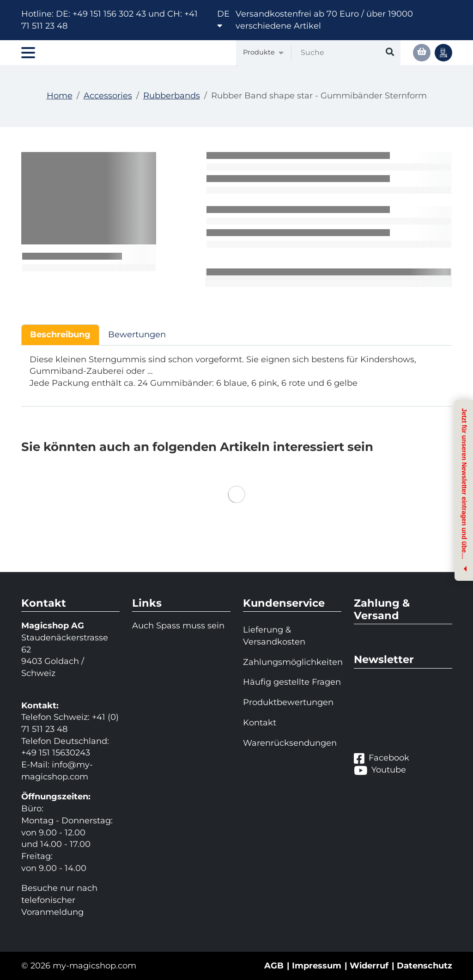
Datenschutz (424, 966)
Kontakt (260, 723)
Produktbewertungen (288, 702)
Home (60, 96)
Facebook (382, 758)
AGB (274, 966)
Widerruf (369, 966)
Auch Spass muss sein (178, 626)
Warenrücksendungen (290, 743)
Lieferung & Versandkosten (274, 636)
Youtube (380, 770)
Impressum (317, 966)
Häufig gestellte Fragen (292, 682)
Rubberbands (172, 96)
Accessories (108, 96)
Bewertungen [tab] (137, 335)
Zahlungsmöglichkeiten (292, 662)
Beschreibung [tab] (60, 335)
